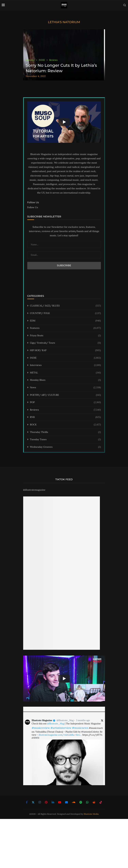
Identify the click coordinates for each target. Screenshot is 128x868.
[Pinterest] (46, 802)
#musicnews (80, 728)
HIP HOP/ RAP (65, 350)
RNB (65, 417)
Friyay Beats (65, 336)
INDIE (65, 358)
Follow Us (33, 207)
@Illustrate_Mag (65, 720)
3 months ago (83, 720)
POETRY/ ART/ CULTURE (65, 395)
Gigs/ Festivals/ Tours (65, 343)
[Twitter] (33, 802)
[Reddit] (94, 802)
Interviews (65, 365)
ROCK (65, 425)
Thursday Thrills (65, 432)
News (65, 388)
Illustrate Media (91, 814)
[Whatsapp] (87, 802)
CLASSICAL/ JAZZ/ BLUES (65, 306)
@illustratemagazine (34, 490)
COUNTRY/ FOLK (65, 313)
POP (65, 402)
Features (65, 328)
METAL (65, 373)
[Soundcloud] (74, 802)
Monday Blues (65, 380)
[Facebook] (27, 802)
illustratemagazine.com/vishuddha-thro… (60, 735)
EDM (65, 321)
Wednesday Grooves (65, 447)
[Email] (66, 802)
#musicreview (41, 728)
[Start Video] (64, 122)
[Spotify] (81, 802)
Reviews (65, 410)
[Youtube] (60, 802)
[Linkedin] (53, 802)
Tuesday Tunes (65, 440)
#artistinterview (61, 728)
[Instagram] (40, 802)
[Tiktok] (101, 802)
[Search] (125, 5)
